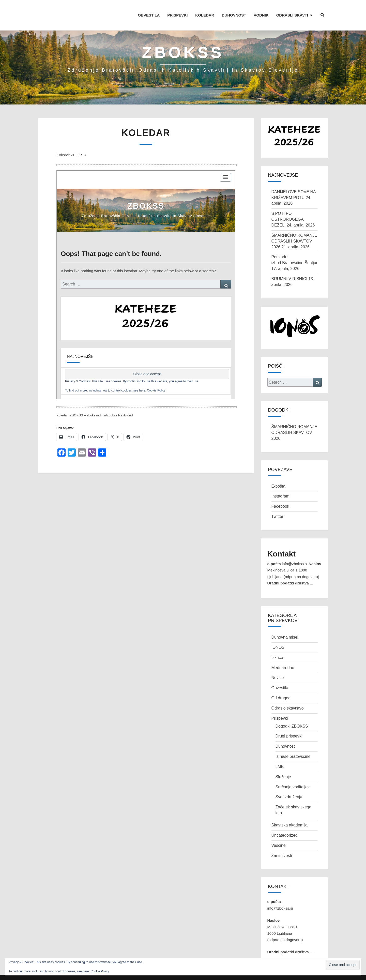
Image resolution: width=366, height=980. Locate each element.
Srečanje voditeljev (293, 804)
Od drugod (281, 715)
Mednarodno (283, 685)
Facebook (280, 524)
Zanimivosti (282, 873)
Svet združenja (289, 814)
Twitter (277, 534)
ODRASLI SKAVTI (292, 15)
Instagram (280, 514)
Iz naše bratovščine (293, 774)
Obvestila (280, 705)
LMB (280, 784)
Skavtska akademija (289, 843)
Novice (278, 695)
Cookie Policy (100, 971)
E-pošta (278, 503)
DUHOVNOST (234, 15)
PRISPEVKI (177, 15)
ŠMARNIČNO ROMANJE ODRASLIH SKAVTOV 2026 (294, 258)
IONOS (278, 665)
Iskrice (277, 675)
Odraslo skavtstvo (288, 725)
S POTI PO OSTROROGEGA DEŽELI (287, 237)
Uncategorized (285, 853)
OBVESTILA (149, 15)
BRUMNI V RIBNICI (289, 296)
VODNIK (261, 15)
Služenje (283, 794)
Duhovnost (285, 764)
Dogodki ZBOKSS (292, 743)
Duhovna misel (285, 655)
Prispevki (280, 736)
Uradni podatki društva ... (290, 601)
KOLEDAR (205, 15)
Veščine (279, 863)
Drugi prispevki (289, 754)
